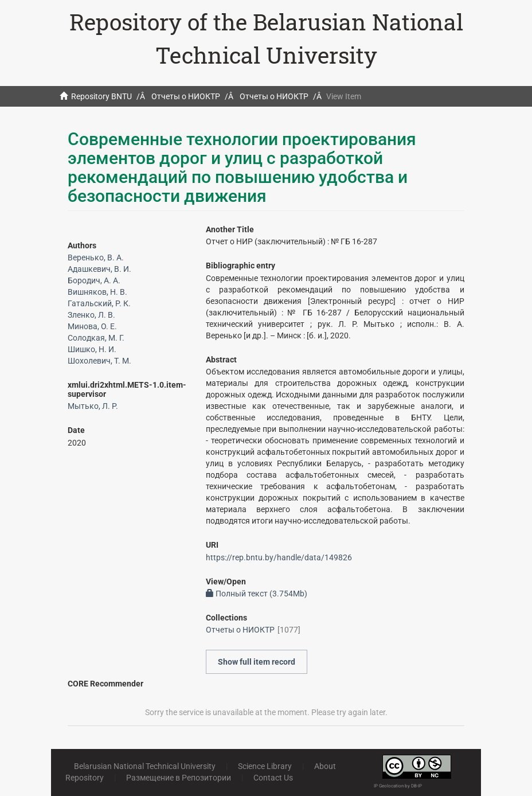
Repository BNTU (101, 96)
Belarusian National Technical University (145, 766)
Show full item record (257, 662)
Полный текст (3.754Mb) (257, 594)
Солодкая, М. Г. (96, 338)
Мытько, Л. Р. (93, 406)
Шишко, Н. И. (92, 349)
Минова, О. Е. (92, 326)
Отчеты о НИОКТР (186, 96)
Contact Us (273, 778)
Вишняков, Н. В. (97, 292)
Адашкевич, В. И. (99, 269)
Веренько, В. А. (96, 257)
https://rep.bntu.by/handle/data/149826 (279, 557)
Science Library (265, 766)
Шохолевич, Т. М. (99, 361)
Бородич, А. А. (94, 280)
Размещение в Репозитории (179, 778)
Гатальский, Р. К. (99, 303)
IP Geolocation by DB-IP (398, 786)
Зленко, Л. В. (91, 315)
